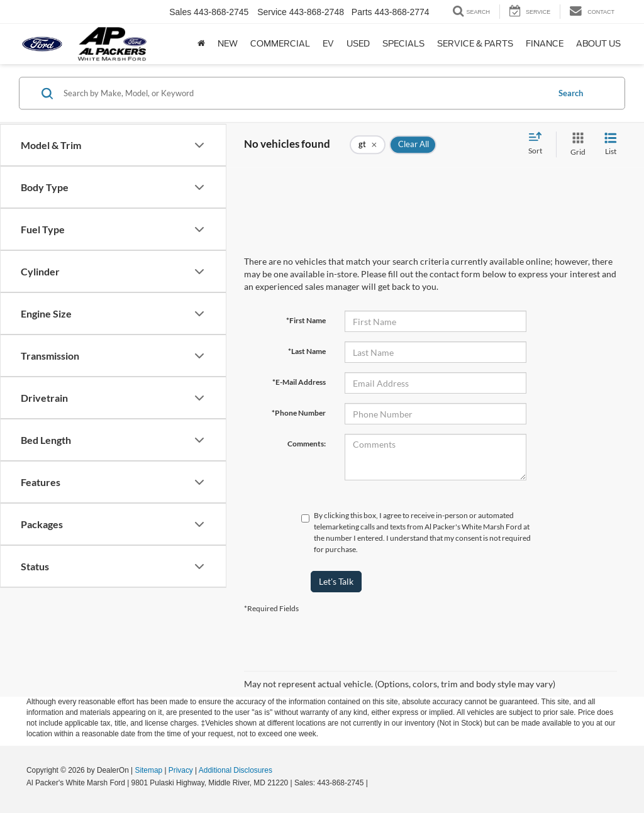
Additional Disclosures (236, 770)
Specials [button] (403, 44)
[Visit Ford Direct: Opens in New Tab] (373, 783)
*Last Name (307, 351)
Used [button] (358, 44)
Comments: (307, 444)
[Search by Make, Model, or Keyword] (304, 93)
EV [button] (328, 44)
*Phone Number (299, 413)
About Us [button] (598, 44)
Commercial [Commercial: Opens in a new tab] (280, 44)
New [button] (228, 44)
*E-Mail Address (299, 382)
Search (571, 93)
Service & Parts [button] (475, 44)
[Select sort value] (539, 144)
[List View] (611, 144)
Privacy (181, 770)
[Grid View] (575, 144)
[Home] (201, 44)
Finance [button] (545, 44)
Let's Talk (336, 581)
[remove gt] (368, 145)
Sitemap (148, 770)
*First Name (306, 320)
